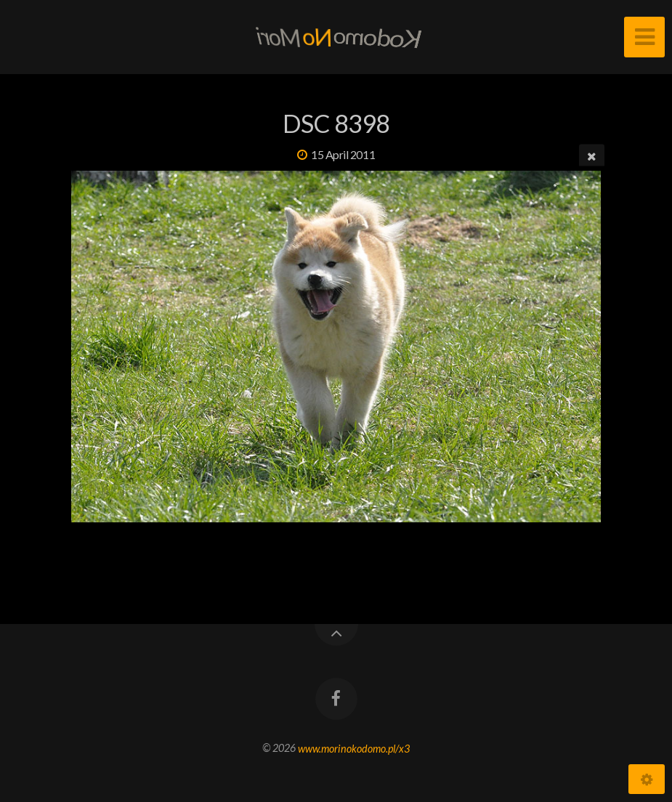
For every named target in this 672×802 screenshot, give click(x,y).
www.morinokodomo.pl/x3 (354, 748)
